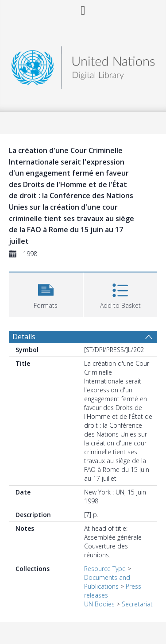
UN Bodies (99, 604)
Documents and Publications (107, 582)
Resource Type (105, 569)
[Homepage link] (83, 65)
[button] (46, 293)
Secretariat (137, 604)
